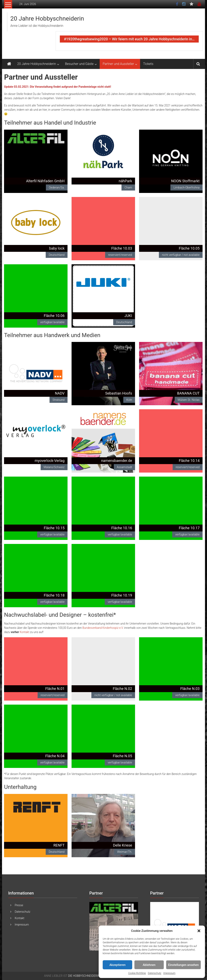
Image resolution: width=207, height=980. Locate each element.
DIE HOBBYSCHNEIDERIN (84, 976)
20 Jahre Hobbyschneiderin (47, 18)
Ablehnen (149, 965)
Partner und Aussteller (118, 64)
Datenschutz (155, 973)
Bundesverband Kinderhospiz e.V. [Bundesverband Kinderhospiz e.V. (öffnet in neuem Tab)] (103, 628)
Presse (19, 905)
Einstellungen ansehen (183, 965)
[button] (199, 931)
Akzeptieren (117, 965)
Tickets (148, 64)
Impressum (169, 973)
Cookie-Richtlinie (137, 973)
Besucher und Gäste (79, 64)
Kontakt (24, 632)
